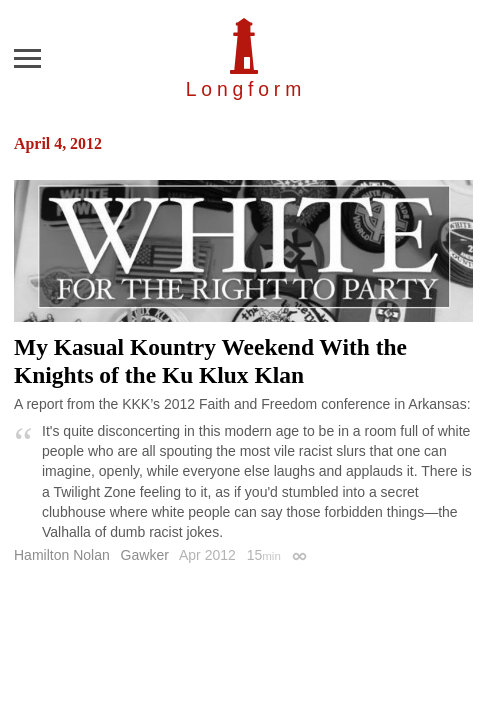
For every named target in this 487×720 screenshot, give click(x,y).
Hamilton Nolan (62, 555)
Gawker (145, 555)
